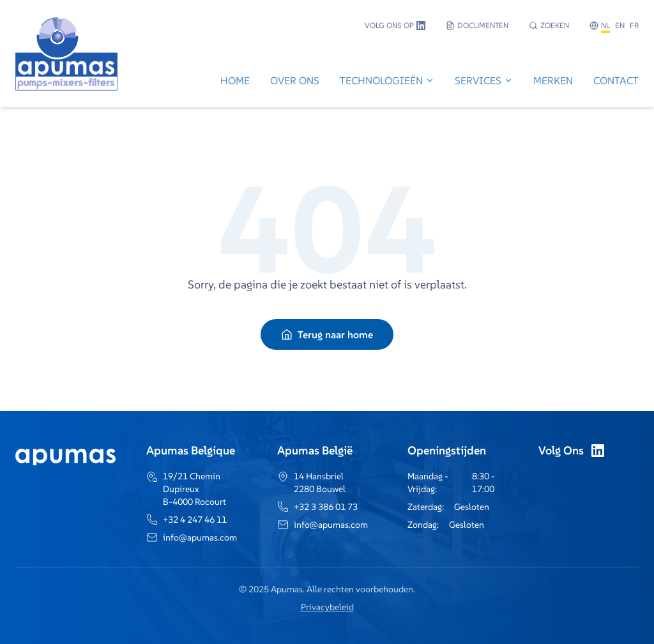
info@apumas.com (200, 537)
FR (634, 25)
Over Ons (295, 80)
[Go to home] (66, 82)
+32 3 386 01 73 (326, 507)
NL (605, 25)
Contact (616, 80)
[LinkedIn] (598, 451)
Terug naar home (327, 334)
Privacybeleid (327, 607)
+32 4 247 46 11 (195, 520)
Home (235, 80)
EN (620, 25)
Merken (553, 80)
